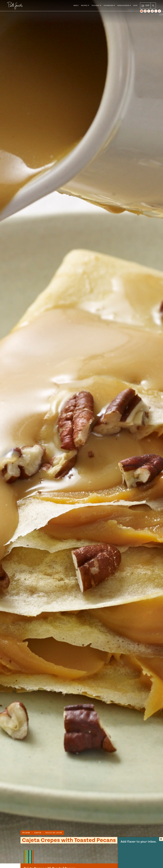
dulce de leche (54, 833)
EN (143, 6)
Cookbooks (109, 6)
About (76, 6)
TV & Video (96, 6)
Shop (135, 6)
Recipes (84, 6)
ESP (147, 6)
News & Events (123, 6)
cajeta (38, 833)
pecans (26, 833)
